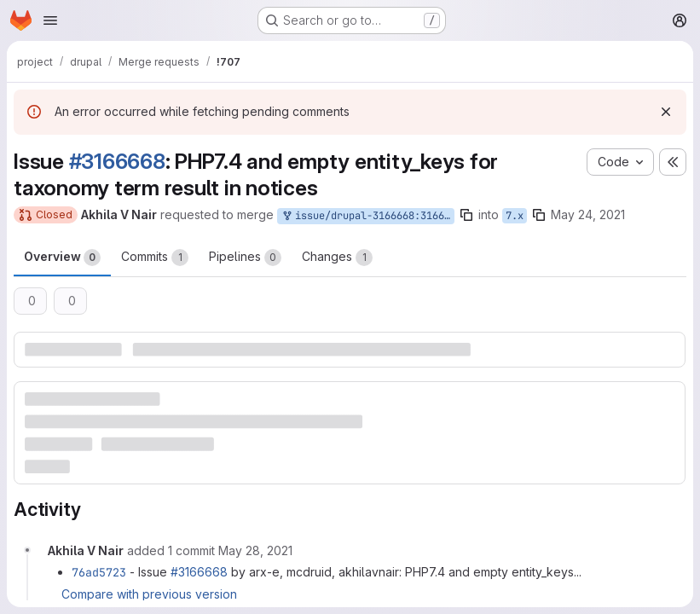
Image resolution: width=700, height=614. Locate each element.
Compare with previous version (149, 594)
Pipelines (245, 258)
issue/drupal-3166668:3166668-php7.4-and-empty (367, 216)
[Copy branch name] (466, 215)
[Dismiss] (666, 112)
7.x (515, 216)
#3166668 (117, 161)
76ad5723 (99, 572)
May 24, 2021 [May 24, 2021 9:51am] (588, 214)
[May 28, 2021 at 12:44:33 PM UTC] (255, 550)
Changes (337, 258)
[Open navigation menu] (50, 20)
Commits (155, 258)
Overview (62, 258)
